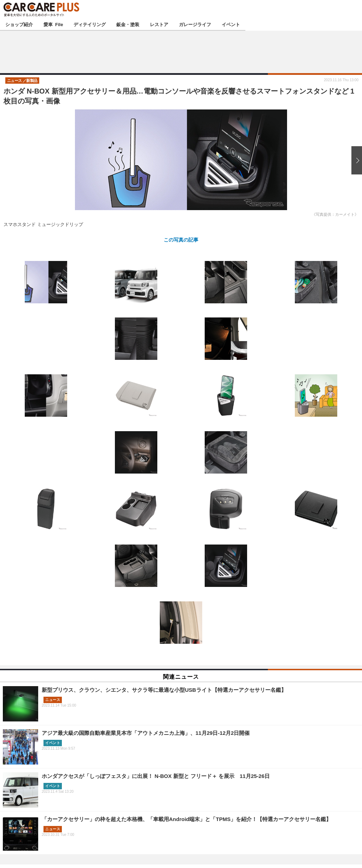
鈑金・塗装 (128, 24)
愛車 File (53, 24)
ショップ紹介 (19, 24)
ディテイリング (90, 24)
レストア (159, 24)
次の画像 (355, 160)
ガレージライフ (195, 24)
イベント (231, 24)
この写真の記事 (181, 239)
